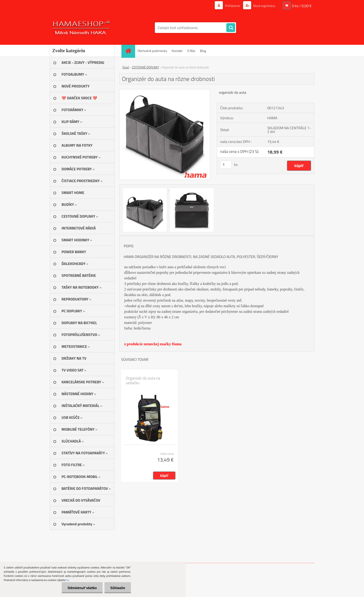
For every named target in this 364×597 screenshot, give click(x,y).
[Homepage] (130, 51)
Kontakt (177, 51)
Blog (203, 51)
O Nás (191, 51)
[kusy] (226, 165)
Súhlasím (118, 588)
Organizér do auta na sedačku (143, 381)
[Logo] (82, 28)
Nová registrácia (264, 6)
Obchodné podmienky (152, 51)
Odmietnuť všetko (82, 588)
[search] (231, 28)
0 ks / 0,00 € (302, 6)
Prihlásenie (232, 6)
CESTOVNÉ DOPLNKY (145, 67)
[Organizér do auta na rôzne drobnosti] (165, 91)
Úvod (126, 67)
